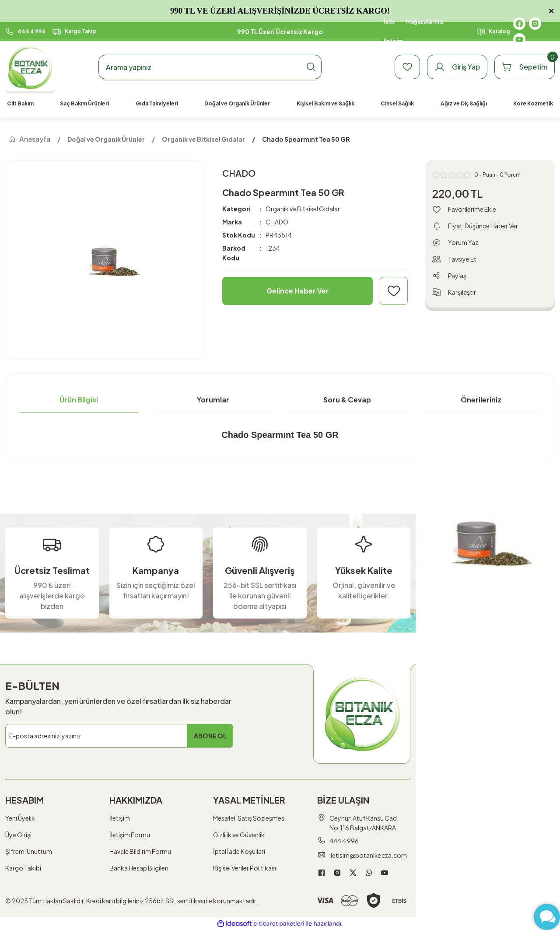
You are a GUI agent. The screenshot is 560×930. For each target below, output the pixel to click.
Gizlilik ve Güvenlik (239, 835)
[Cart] (525, 67)
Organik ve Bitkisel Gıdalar (303, 209)
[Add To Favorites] (394, 291)
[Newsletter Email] (119, 736)
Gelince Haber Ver (298, 291)
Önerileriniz (481, 400)
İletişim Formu (130, 835)
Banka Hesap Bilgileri (139, 868)
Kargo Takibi (23, 868)
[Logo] (30, 67)
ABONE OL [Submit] (210, 736)
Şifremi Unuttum (29, 851)
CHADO (277, 222)
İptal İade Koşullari (239, 851)
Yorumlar (213, 400)
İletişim (120, 818)
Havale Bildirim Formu (140, 851)
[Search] (210, 67)
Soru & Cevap (347, 400)
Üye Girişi (18, 835)
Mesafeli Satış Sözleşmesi (249, 818)
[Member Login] (457, 67)
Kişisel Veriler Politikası (245, 868)
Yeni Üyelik (20, 818)
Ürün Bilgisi (79, 400)
